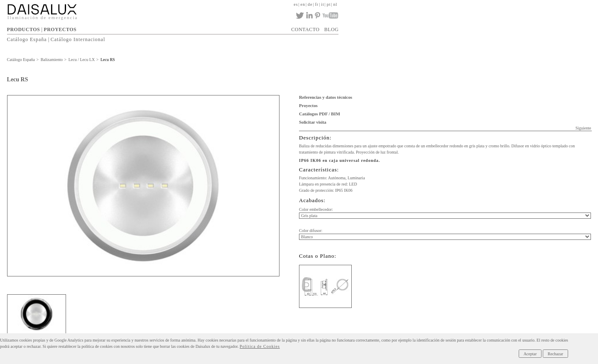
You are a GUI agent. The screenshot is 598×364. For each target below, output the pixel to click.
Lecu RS (108, 60)
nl (336, 4)
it (323, 4)
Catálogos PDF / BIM (320, 114)
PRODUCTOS (24, 29)
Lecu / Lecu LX (82, 60)
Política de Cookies (260, 346)
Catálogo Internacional (78, 39)
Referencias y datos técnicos (326, 97)
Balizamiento (52, 60)
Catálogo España (27, 39)
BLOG (332, 29)
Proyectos (308, 105)
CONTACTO (305, 29)
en (303, 4)
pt (329, 4)
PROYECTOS (60, 29)
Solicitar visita (313, 122)
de (310, 4)
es (296, 4)
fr (317, 4)
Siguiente (583, 128)
